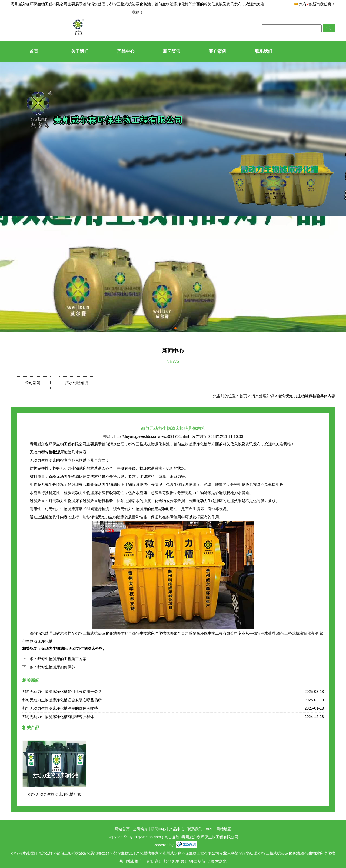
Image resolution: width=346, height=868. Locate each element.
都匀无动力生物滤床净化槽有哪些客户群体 (58, 717)
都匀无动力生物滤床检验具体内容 (307, 396)
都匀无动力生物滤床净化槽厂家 (55, 794)
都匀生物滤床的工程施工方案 (62, 659)
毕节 (202, 861)
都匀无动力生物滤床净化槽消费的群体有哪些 (60, 708)
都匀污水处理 (94, 4)
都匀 (167, 861)
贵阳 (150, 861)
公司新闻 (33, 383)
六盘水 (221, 861)
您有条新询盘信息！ (315, 4)
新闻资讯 (172, 51)
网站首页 (122, 829)
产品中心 (126, 51)
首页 (34, 51)
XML (209, 829)
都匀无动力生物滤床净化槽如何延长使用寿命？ (62, 692)
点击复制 (172, 837)
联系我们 (264, 51)
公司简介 (140, 829)
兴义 (184, 861)
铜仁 (193, 861)
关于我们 (80, 51)
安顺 (210, 861)
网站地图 (224, 829)
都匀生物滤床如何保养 (56, 667)
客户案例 (218, 51)
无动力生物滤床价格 (86, 649)
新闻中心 (158, 829)
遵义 (158, 861)
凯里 (176, 861)
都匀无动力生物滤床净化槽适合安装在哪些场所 (62, 700)
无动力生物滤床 (54, 649)
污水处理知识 (76, 383)
